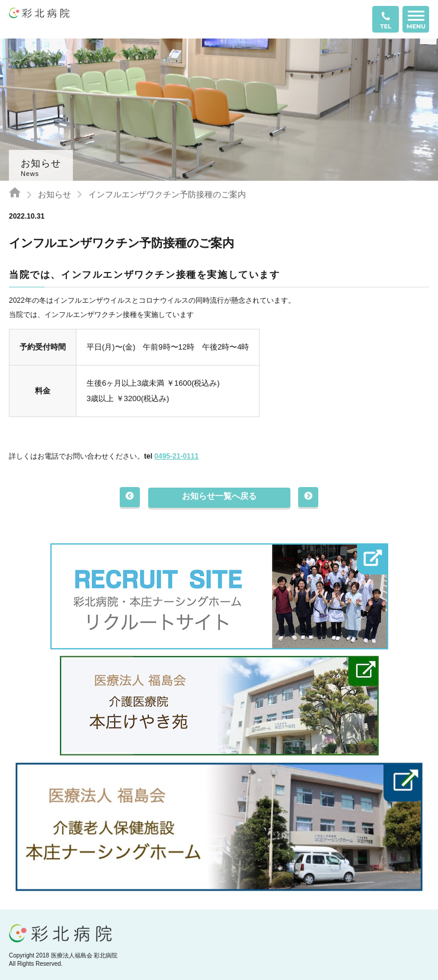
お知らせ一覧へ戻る (219, 496)
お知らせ (55, 194)
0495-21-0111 (176, 456)
